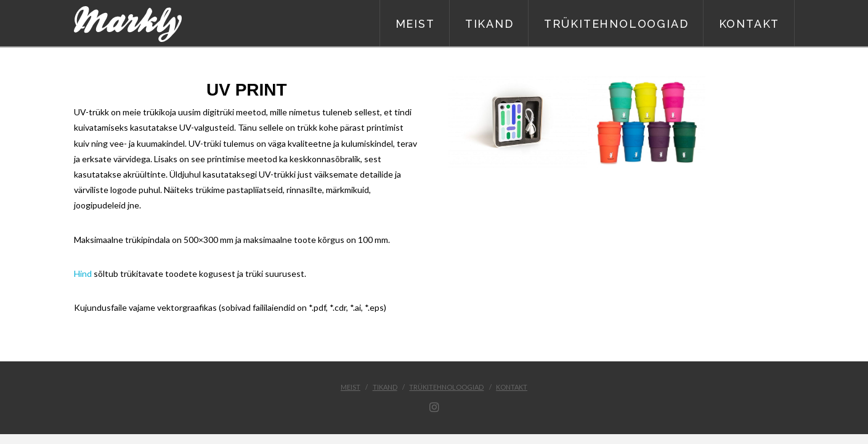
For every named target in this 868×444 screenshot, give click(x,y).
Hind (83, 273)
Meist (351, 387)
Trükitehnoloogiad (446, 387)
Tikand (385, 387)
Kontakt (512, 387)
